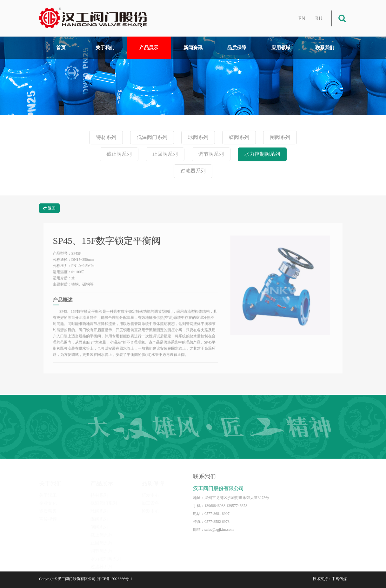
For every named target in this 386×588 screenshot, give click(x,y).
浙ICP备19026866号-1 (114, 579)
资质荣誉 (48, 507)
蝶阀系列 (239, 137)
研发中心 (150, 491)
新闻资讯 (193, 48)
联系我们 (325, 48)
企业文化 (48, 499)
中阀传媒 (339, 579)
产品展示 (149, 48)
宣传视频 (48, 515)
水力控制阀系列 (262, 154)
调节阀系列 (211, 154)
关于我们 (105, 48)
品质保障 (237, 48)
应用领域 (281, 48)
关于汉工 (48, 491)
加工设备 (150, 499)
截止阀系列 (119, 154)
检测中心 (150, 507)
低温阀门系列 (152, 137)
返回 (49, 208)
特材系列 (106, 137)
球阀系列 (198, 137)
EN (302, 18)
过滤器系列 (193, 171)
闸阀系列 (280, 137)
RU (319, 18)
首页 (61, 48)
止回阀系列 (165, 154)
